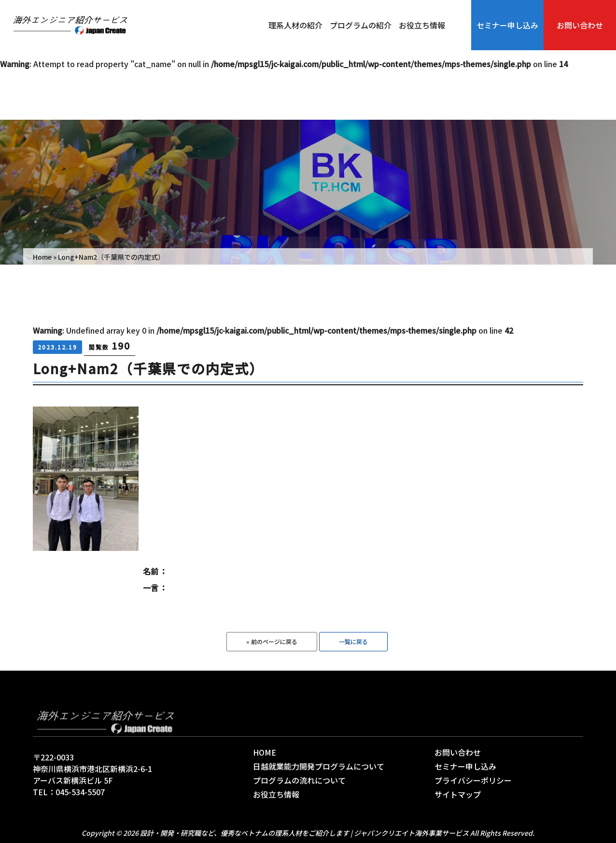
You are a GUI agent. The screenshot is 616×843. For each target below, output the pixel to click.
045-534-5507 (80, 792)
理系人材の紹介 (295, 25)
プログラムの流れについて (299, 780)
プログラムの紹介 (361, 25)
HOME (265, 752)
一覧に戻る (353, 641)
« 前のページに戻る (272, 641)
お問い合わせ (580, 25)
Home (42, 257)
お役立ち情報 (422, 25)
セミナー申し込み (507, 25)
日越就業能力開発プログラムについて (319, 766)
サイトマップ (458, 794)
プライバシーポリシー (473, 780)
